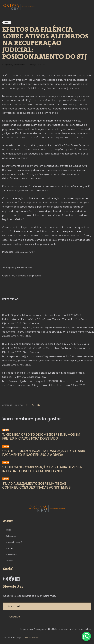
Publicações (12, 555)
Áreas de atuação (15, 542)
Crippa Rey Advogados (14, 65)
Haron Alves (31, 638)
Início (8, 530)
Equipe (9, 548)
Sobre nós (11, 536)
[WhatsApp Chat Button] (86, 636)
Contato (10, 561)
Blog (7, 23)
